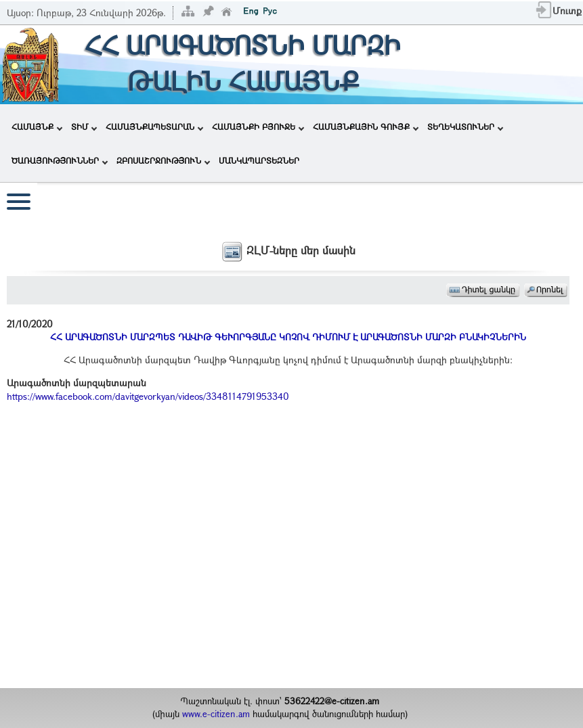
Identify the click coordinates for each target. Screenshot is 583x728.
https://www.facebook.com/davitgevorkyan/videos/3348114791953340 (148, 396)
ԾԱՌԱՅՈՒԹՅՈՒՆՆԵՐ (60, 160)
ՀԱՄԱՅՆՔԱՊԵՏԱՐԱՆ (154, 127)
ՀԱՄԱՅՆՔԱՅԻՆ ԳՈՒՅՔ (366, 127)
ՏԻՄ (84, 127)
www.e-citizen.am (216, 714)
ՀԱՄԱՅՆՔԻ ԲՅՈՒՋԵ (258, 127)
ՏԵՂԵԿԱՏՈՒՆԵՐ (465, 127)
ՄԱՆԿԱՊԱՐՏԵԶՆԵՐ (259, 160)
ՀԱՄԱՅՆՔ (37, 127)
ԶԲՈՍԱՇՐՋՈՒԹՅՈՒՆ (163, 160)
